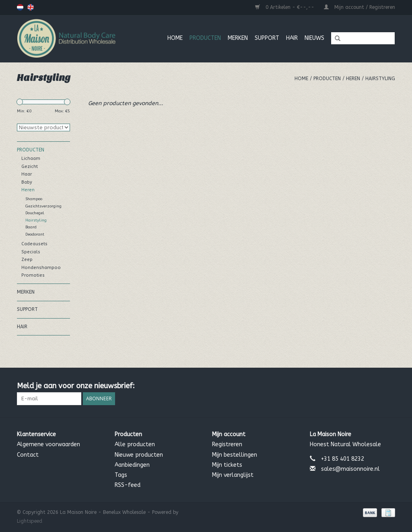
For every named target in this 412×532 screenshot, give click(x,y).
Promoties (33, 275)
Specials (31, 252)
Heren (353, 79)
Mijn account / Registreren (359, 7)
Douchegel (35, 213)
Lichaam (31, 158)
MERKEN (238, 38)
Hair (292, 38)
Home (175, 38)
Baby (27, 182)
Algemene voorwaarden (48, 444)
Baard (31, 227)
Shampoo (34, 199)
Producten (205, 38)
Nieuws (314, 38)
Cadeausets (34, 244)
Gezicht (30, 167)
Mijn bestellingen (235, 455)
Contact (28, 455)
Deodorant (35, 234)
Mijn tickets (227, 465)
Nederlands (20, 7)
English (31, 7)
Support (267, 38)
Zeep (27, 260)
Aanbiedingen (132, 465)
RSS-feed (128, 485)
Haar (27, 174)
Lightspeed (30, 521)
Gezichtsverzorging (43, 206)
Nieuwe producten (139, 455)
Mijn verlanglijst (233, 475)
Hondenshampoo (41, 268)
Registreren (227, 444)
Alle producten (135, 444)
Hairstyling (380, 79)
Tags (121, 475)
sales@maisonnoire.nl (350, 469)
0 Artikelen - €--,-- (285, 7)
